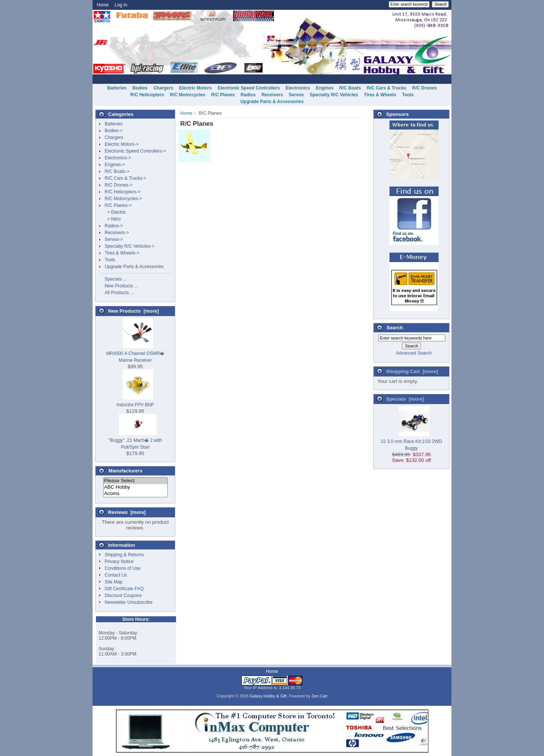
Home (103, 5)
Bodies (140, 88)
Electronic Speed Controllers (249, 88)
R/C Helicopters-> (123, 192)
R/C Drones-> (119, 185)
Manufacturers (125, 471)
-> (118, 205)
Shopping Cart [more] (412, 371)
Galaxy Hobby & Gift (268, 696)
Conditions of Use (123, 568)
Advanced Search (414, 353)
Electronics (298, 88)
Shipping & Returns (124, 555)
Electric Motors (195, 88)
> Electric (115, 212)
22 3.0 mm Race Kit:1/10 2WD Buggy (411, 441)
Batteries (117, 88)
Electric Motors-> (122, 144)
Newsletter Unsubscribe (129, 602)
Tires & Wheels (380, 95)
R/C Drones (424, 88)
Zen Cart (320, 696)
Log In (121, 5)
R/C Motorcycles (187, 95)
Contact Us (116, 575)
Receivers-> (117, 233)
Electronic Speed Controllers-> (135, 151)
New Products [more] (133, 311)
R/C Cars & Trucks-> (125, 178)
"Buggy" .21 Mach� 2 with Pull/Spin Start (135, 440)
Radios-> (114, 226)
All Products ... (119, 293)
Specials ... (116, 279)
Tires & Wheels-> (122, 253)
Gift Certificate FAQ (124, 589)
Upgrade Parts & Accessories (272, 102)
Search (395, 328)
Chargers (163, 88)
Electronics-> (118, 158)
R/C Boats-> (117, 171)
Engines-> (115, 165)
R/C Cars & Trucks (387, 88)
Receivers (272, 95)
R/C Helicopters (147, 95)
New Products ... (121, 286)
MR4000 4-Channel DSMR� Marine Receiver (135, 353)
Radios (248, 95)
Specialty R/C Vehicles (334, 95)
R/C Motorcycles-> (123, 199)
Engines (325, 88)
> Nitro (113, 219)
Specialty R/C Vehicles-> (130, 246)
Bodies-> (114, 131)
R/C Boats (350, 88)
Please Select (135, 481)
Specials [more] (405, 399)
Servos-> (114, 239)
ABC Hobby (135, 487)
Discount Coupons (123, 596)
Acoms (135, 494)
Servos (296, 95)
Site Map (114, 582)
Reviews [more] (127, 512)
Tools (408, 95)
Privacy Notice (119, 562)
